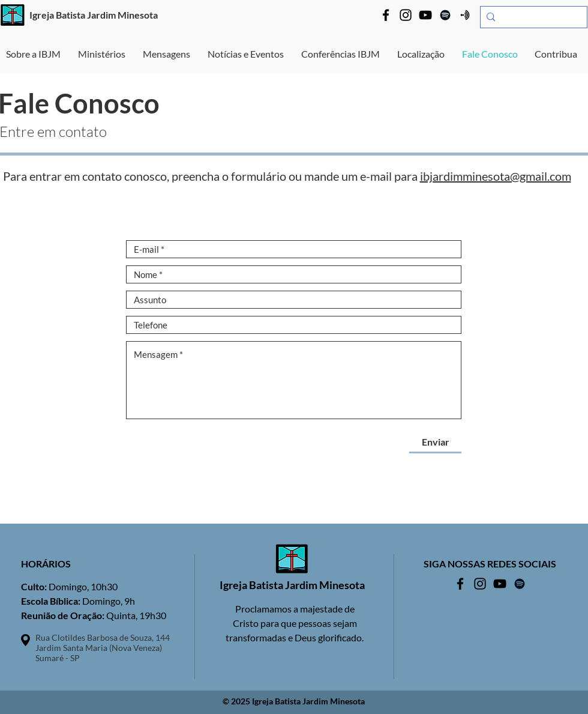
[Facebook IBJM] (386, 15)
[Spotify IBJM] (445, 15)
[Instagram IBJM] (406, 15)
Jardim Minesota (122, 15)
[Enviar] (435, 442)
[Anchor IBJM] (465, 15)
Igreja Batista (57, 15)
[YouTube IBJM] (425, 15)
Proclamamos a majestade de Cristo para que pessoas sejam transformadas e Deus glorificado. (295, 623)
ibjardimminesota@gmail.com (496, 176)
